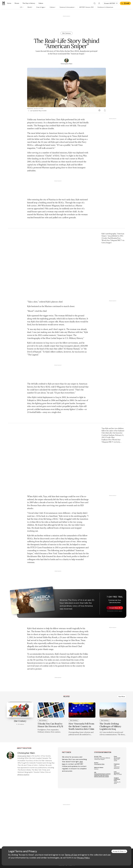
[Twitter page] (13, 832)
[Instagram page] (23, 832)
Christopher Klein (24, 675)
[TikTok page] (28, 832)
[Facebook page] (8, 832)
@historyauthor (23, 694)
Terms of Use (71, 855)
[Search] (95, 3)
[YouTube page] (18, 832)
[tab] (22, 7)
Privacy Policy (83, 858)
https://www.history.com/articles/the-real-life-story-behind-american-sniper (102, 694)
